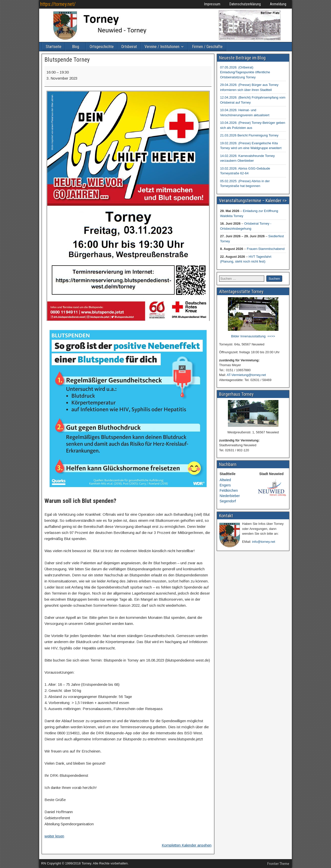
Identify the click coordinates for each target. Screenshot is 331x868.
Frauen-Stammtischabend (266, 249)
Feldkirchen (229, 490)
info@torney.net (264, 542)
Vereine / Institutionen (162, 47)
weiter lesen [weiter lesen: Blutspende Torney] (54, 836)
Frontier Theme (278, 864)
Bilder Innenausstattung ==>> (253, 336)
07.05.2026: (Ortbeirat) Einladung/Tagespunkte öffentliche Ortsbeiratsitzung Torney (245, 72)
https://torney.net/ (58, 4)
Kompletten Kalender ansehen (187, 845)
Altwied (225, 480)
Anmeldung (278, 4)
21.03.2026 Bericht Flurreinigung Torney (249, 135)
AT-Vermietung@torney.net (246, 375)
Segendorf (228, 501)
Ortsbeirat (129, 47)
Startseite (54, 47)
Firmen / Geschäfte (207, 47)
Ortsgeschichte (102, 47)
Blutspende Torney (67, 60)
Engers (225, 485)
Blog (76, 47)
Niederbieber (230, 496)
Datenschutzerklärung (245, 4)
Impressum (212, 4)
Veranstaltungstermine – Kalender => (253, 201)
